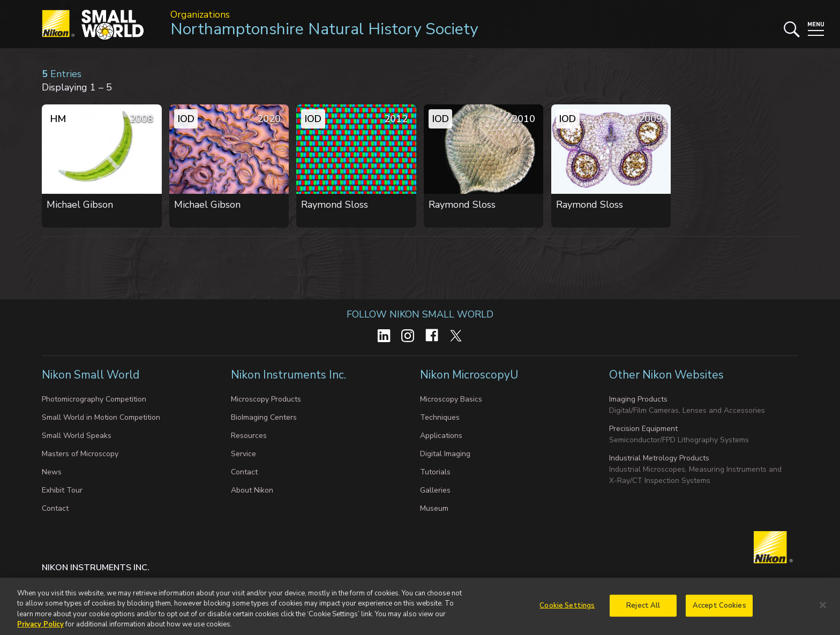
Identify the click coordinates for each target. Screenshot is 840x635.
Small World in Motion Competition (101, 417)
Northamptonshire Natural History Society (324, 29)
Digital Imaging (445, 454)
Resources (249, 436)
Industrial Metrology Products (659, 458)
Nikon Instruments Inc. (290, 375)
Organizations (200, 14)
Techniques (440, 417)
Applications (441, 436)
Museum (434, 508)
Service (243, 454)
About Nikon (252, 490)
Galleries (435, 490)
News (52, 472)
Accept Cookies (719, 611)
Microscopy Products (266, 399)
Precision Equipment (643, 429)
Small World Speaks (77, 436)
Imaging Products (638, 399)
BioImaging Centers (264, 417)
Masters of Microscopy (80, 454)
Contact (55, 508)
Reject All (643, 611)
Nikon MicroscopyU (469, 375)
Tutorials (435, 472)
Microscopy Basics (451, 399)
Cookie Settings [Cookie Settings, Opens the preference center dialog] (567, 611)
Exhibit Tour (62, 490)
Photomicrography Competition (94, 399)
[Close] (823, 611)
